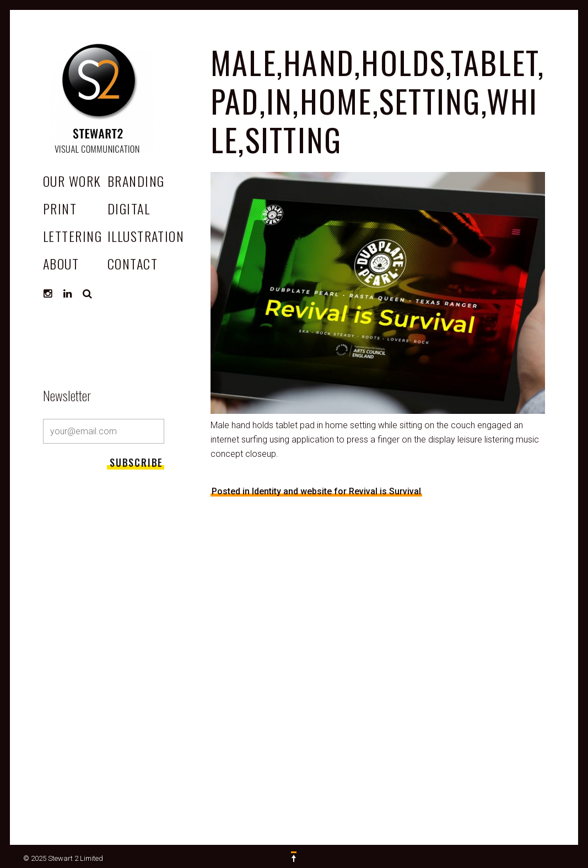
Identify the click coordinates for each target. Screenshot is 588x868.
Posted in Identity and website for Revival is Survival (316, 491)
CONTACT (133, 263)
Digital (129, 208)
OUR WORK (72, 181)
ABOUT (61, 263)
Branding (136, 181)
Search (88, 294)
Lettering (72, 236)
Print (60, 208)
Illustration (146, 236)
